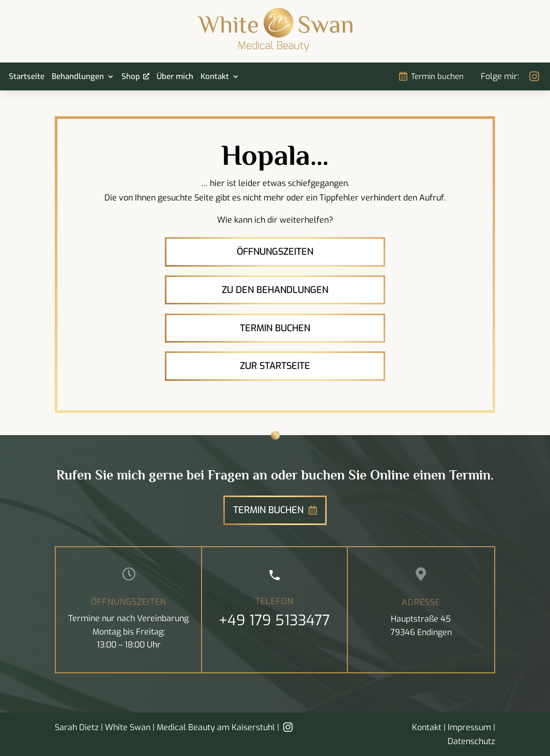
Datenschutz (471, 741)
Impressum (469, 727)
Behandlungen (78, 77)
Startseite (27, 77)
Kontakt (215, 77)
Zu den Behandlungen (275, 290)
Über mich (175, 77)
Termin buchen (437, 76)
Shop (131, 77)
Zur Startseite (275, 366)
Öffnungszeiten (275, 252)
